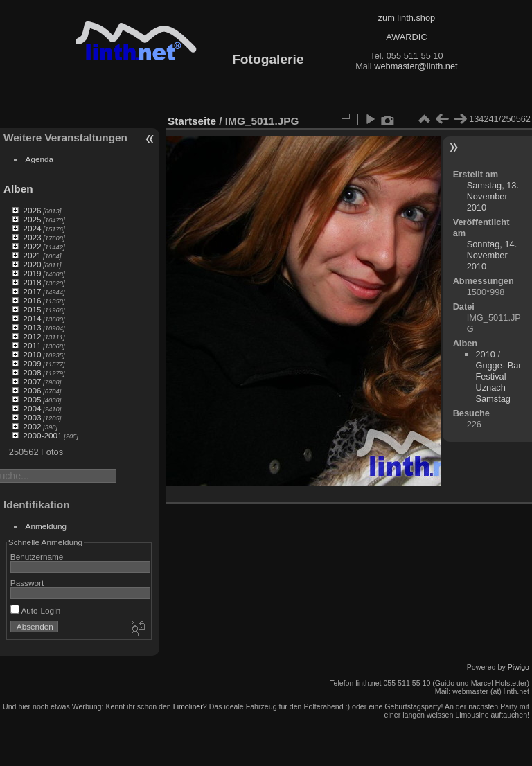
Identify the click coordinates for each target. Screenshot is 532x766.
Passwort (27, 583)
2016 (32, 300)
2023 (32, 237)
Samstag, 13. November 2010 (493, 196)
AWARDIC (406, 37)
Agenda (40, 159)
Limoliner (188, 706)
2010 (32, 354)
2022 (32, 246)
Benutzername (37, 556)
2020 (32, 264)
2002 (32, 426)
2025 (32, 219)
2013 (32, 327)
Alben (18, 189)
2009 (32, 363)
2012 (32, 336)
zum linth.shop (407, 18)
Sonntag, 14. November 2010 (492, 255)
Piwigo (518, 667)
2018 (32, 282)
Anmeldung (46, 526)
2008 (32, 372)
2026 (32, 210)
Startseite (192, 121)
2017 (32, 291)
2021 (32, 255)
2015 (32, 309)
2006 (32, 390)
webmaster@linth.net (416, 66)
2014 (32, 318)
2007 (32, 381)
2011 (32, 345)
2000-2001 (42, 435)
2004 (32, 408)
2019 (32, 273)
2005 (32, 399)
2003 (32, 417)
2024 (32, 228)
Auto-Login (36, 611)
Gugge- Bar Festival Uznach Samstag (498, 382)
